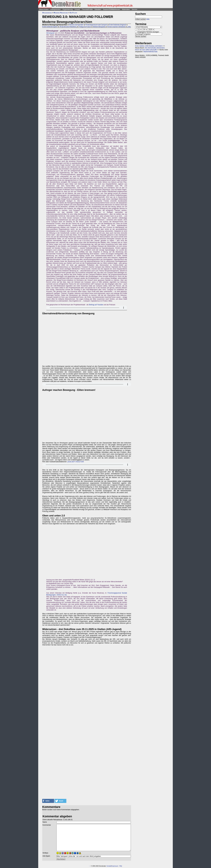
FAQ (121, 866)
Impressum (115, 866)
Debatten (98, 9)
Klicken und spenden (76, 25)
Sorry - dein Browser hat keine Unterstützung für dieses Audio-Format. (87, 308)
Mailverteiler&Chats (150, 52)
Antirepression (56, 9)
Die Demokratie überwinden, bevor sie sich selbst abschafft (150, 49)
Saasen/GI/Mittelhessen (111, 9)
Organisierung (67, 9)
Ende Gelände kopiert (50, 27)
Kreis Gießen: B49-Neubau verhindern (149, 46)
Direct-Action (44, 9)
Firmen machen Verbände (116, 27)
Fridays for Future (85, 27)
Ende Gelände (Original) (118, 25)
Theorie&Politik (87, 9)
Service (134, 9)
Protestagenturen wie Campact (96, 25)
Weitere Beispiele (99, 27)
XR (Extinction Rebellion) (68, 27)
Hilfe (148, 19)
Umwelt (77, 9)
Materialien (126, 9)
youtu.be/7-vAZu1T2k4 (76, 462)
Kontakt (109, 866)
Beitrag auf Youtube (96, 305)
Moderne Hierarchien (61, 13)
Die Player (73, 13)
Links (129, 27)
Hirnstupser (50, 33)
